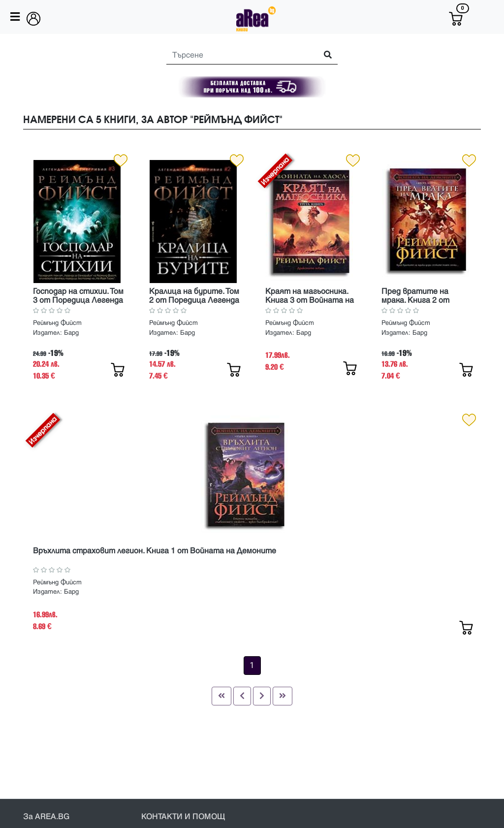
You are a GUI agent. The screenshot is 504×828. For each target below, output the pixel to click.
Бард (71, 333)
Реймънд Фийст (57, 323)
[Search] (238, 55)
